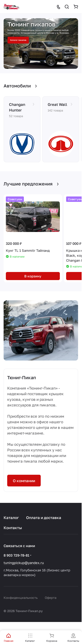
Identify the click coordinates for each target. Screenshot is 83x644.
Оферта (51, 598)
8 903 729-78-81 (16, 555)
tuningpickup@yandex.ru (24, 563)
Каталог (11, 518)
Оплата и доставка (44, 518)
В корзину (33, 276)
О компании (24, 481)
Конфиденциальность (21, 598)
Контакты (13, 528)
